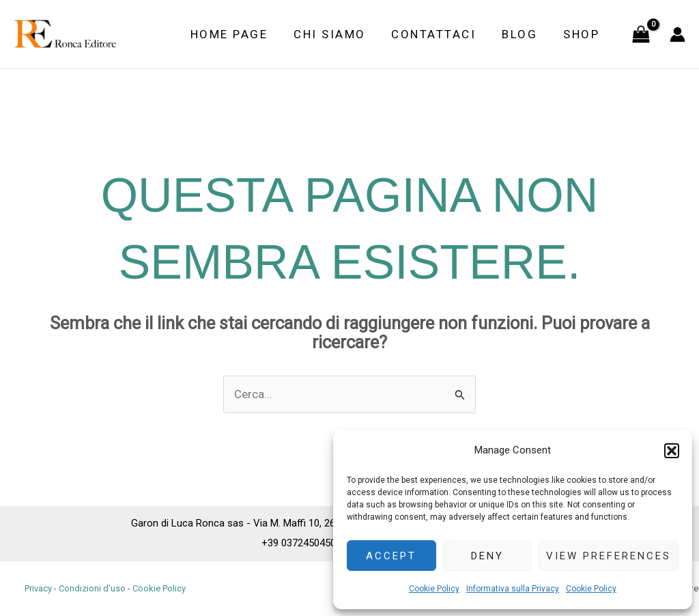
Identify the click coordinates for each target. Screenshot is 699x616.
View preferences (609, 556)
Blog (524, 34)
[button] (672, 451)
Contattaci (440, 34)
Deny (487, 556)
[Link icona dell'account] (677, 34)
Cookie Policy (434, 589)
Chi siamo (339, 34)
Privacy (38, 588)
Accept (391, 556)
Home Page (241, 34)
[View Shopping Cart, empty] (641, 34)
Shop (583, 34)
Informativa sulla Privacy (513, 589)
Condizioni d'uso (92, 588)
